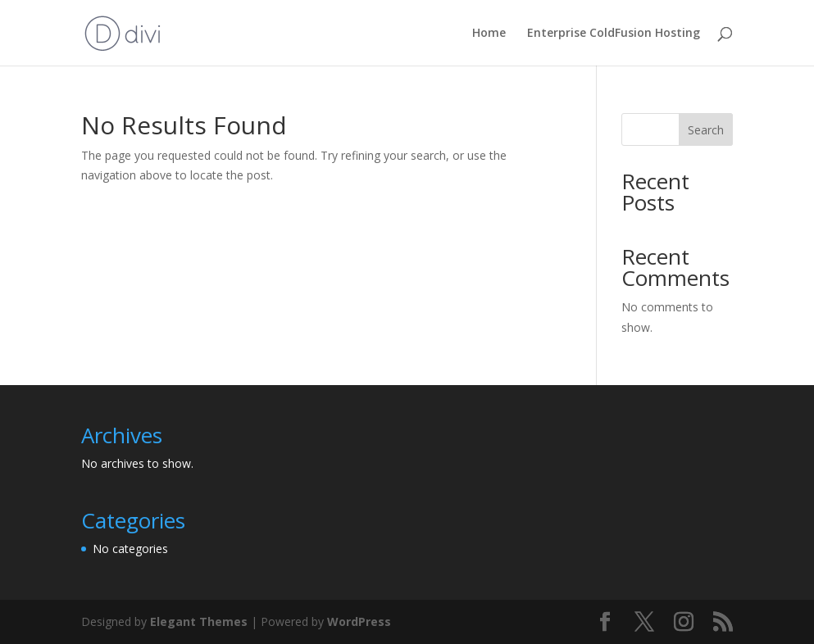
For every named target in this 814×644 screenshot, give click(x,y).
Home (489, 34)
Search (706, 130)
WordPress (359, 621)
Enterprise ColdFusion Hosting (614, 34)
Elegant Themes (199, 621)
